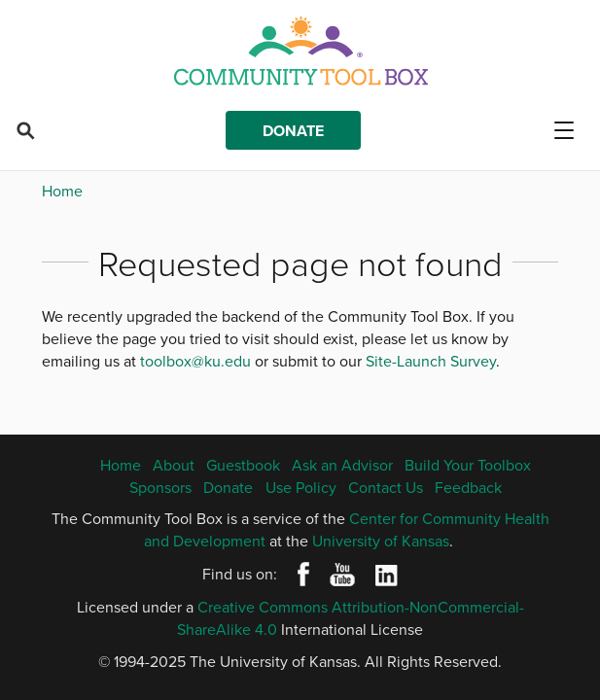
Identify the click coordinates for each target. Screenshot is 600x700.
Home (62, 191)
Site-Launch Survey (431, 361)
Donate (293, 131)
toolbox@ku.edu (195, 361)
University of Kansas (381, 541)
